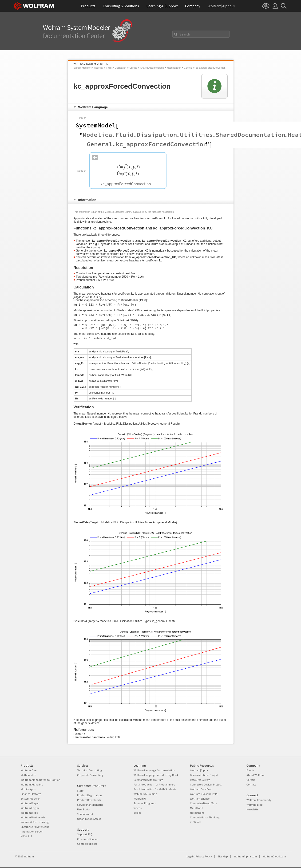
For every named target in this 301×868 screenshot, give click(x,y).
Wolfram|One (29, 770)
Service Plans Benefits (90, 805)
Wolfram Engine (30, 808)
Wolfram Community (259, 800)
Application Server (32, 831)
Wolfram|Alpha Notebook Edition (41, 780)
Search (185, 34)
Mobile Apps (28, 789)
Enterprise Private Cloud (35, 827)
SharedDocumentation (152, 68)
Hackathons (197, 813)
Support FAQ (85, 834)
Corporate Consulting (90, 775)
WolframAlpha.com (245, 856)
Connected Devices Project (206, 784)
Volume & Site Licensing (35, 822)
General (188, 68)
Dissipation (121, 68)
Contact (251, 784)
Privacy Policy (204, 856)
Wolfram (29, 856)
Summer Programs (145, 803)
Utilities (133, 68)
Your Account (85, 814)
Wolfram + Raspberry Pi (204, 794)
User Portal (84, 809)
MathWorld (197, 808)
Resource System (200, 780)
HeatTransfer (174, 68)
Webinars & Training (145, 794)
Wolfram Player (30, 803)
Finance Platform (31, 794)
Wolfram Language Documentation (154, 770)
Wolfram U (140, 799)
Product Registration (89, 795)
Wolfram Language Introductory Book (156, 775)
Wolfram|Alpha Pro (32, 784)
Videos (138, 808)
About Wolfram (255, 775)
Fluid (109, 68)
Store (80, 791)
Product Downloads (89, 800)
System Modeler (82, 68)
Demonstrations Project (204, 775)
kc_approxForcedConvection (210, 68)
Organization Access (89, 819)
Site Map (223, 856)
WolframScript (29, 813)
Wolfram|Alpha (199, 770)
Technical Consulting (89, 770)
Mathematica (28, 775)
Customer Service (87, 839)
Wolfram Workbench (33, 817)
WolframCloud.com (274, 856)
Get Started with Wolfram (148, 780)
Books (137, 813)
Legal (190, 856)
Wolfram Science (200, 799)
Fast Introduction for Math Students (155, 789)
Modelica (99, 68)
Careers (251, 780)
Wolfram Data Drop (201, 789)
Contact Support (87, 844)
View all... (28, 836)
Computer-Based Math (204, 803)
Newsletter (253, 809)
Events (250, 770)
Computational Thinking (205, 817)
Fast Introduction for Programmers (154, 784)
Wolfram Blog (254, 805)
